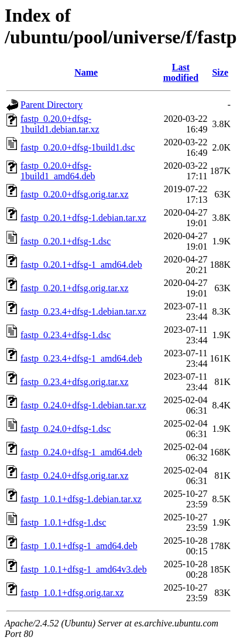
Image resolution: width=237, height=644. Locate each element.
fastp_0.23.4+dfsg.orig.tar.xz (75, 382)
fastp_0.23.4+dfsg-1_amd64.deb (81, 358)
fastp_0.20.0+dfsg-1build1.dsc (78, 147)
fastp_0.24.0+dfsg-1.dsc (66, 429)
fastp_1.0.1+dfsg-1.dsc (63, 522)
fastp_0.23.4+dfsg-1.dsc (66, 335)
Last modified (181, 72)
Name (86, 72)
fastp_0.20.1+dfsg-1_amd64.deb (81, 265)
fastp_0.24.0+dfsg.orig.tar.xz (75, 476)
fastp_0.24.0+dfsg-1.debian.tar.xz (83, 405)
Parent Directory (51, 105)
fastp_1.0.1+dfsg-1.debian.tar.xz (81, 499)
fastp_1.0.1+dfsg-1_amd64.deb (79, 546)
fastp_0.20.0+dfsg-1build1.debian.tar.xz (60, 124)
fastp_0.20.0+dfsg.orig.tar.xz (75, 194)
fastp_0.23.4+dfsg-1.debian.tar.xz (83, 311)
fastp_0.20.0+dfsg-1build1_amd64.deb (58, 171)
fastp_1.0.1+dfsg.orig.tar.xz (72, 593)
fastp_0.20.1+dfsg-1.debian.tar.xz (83, 218)
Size (220, 72)
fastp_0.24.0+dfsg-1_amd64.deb (81, 452)
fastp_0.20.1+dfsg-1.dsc (66, 241)
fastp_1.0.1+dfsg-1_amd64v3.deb (84, 569)
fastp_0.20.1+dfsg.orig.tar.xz (75, 288)
